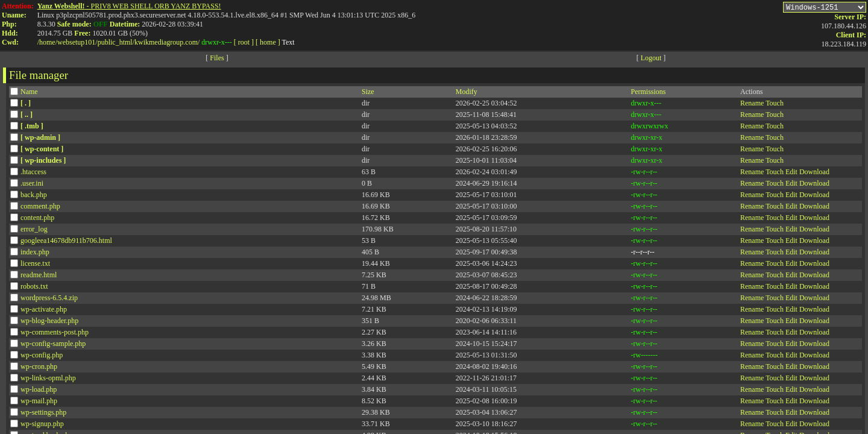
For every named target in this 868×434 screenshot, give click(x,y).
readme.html (39, 277)
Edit (791, 174)
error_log (34, 231)
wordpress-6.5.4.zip (49, 300)
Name (29, 93)
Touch (775, 105)
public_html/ (116, 42)
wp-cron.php (39, 368)
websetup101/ (77, 42)
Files (217, 60)
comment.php (40, 208)
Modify (467, 93)
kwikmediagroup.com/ (167, 42)
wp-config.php (42, 357)
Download (814, 174)
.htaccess (33, 174)
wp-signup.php (42, 426)
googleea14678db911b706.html (66, 242)
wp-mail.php (39, 403)
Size (368, 93)
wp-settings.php (43, 414)
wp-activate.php (44, 311)
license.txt (35, 265)
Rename (752, 105)
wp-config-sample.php (53, 345)
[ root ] (244, 42)
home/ (48, 42)
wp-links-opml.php (48, 380)
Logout (651, 60)
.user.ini (32, 185)
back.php (34, 197)
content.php (37, 219)
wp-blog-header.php (49, 322)
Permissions (648, 93)
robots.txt (34, 288)
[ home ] (268, 42)
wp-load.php (39, 391)
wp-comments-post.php (55, 334)
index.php (35, 254)
